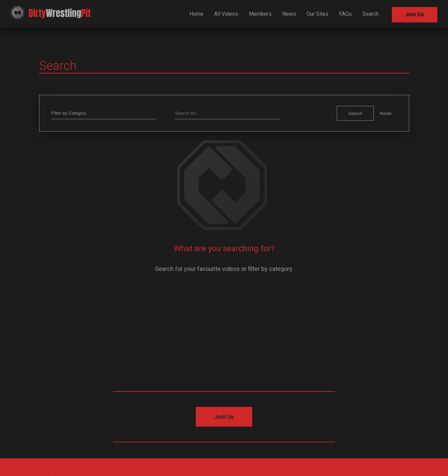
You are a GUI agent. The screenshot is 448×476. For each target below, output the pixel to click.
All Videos (226, 14)
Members (260, 14)
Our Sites (318, 14)
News (289, 14)
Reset (386, 113)
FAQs (345, 14)
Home (196, 14)
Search (370, 14)
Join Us (415, 15)
